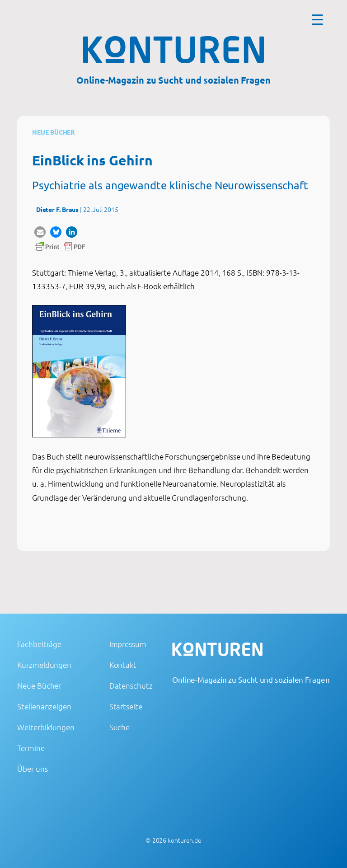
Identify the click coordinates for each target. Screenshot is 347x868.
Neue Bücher (53, 132)
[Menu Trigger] (317, 19)
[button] (40, 232)
